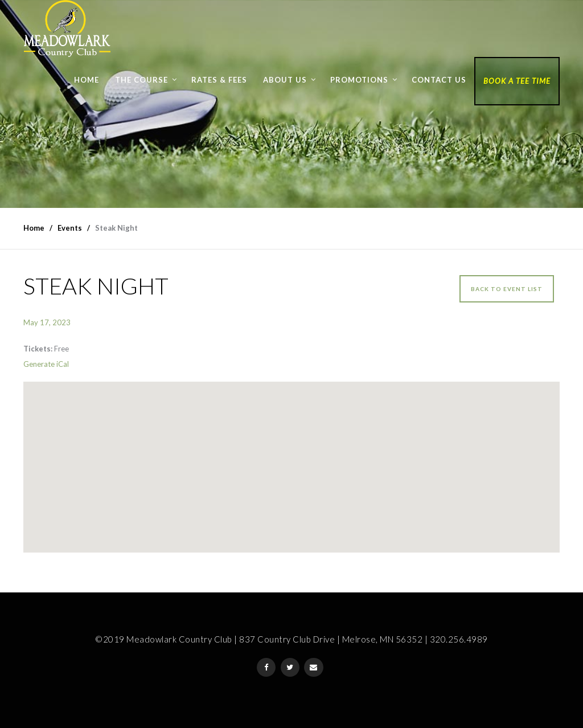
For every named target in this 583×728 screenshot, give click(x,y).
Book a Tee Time (517, 81)
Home (87, 80)
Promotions (359, 80)
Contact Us (439, 80)
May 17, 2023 (47, 322)
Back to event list (507, 289)
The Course (141, 80)
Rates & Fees (219, 80)
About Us (285, 80)
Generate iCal (46, 364)
